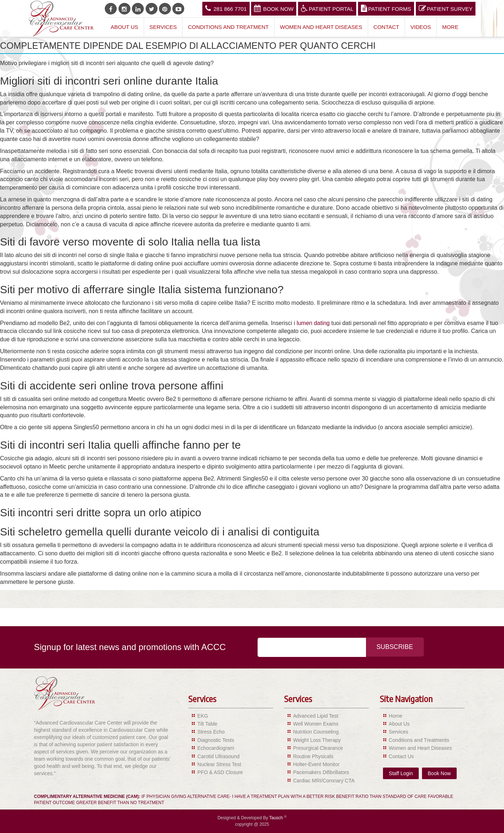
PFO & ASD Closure (220, 772)
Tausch (277, 818)
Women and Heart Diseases (321, 27)
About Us (124, 27)
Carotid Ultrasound (218, 756)
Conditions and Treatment (228, 27)
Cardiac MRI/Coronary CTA (324, 781)
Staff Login (401, 773)
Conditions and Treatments (419, 740)
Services (163, 27)
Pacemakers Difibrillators (321, 772)
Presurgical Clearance (318, 748)
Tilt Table (207, 724)
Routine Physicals (313, 756)
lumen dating (313, 323)
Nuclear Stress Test (219, 764)
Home (395, 716)
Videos (421, 27)
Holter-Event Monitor (316, 764)
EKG (203, 716)
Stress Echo (211, 732)
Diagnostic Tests (216, 740)
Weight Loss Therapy (317, 740)
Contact (386, 27)
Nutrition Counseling (316, 732)
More (450, 27)
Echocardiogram (216, 748)
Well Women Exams (316, 724)
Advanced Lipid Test (316, 716)
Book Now (274, 8)
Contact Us (401, 756)
